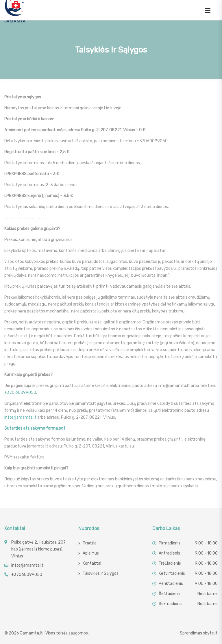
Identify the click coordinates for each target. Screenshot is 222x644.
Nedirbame (208, 594)
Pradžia (90, 543)
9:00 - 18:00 (206, 543)
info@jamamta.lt (20, 417)
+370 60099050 (20, 393)
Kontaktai (92, 563)
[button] (208, 10)
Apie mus (91, 553)
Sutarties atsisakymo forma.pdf (35, 428)
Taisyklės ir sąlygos (101, 573)
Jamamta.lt (31, 633)
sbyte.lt (210, 633)
